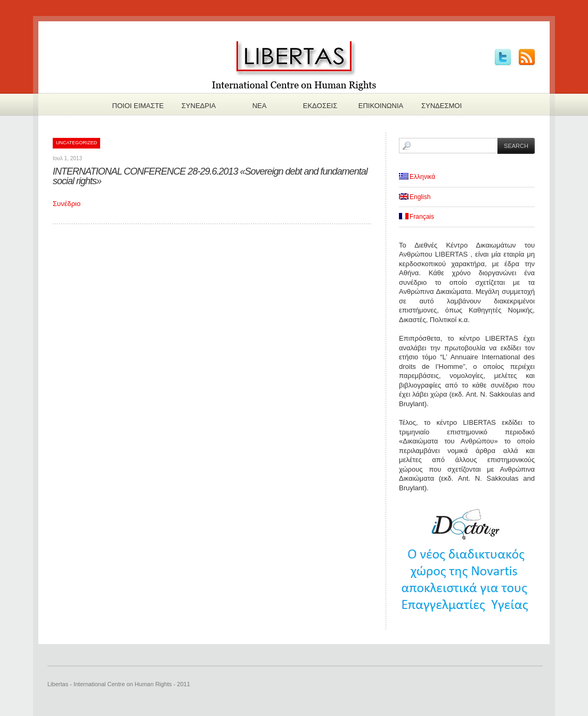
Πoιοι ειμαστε (138, 106)
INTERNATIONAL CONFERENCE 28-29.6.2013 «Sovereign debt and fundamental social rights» (210, 176)
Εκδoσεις (320, 106)
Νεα (260, 106)
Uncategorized (76, 143)
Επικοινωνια (381, 106)
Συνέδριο (67, 204)
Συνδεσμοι (442, 106)
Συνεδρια (199, 106)
